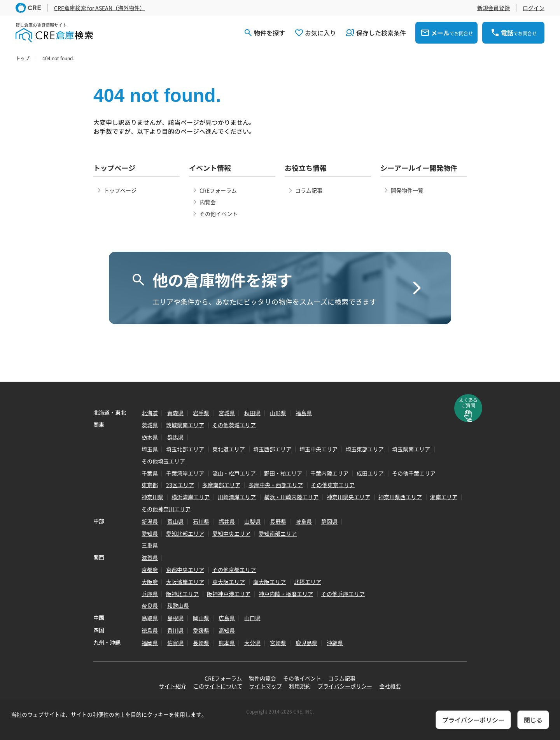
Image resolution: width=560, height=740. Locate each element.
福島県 (304, 413)
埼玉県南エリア (411, 449)
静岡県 (329, 521)
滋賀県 (150, 558)
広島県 (227, 618)
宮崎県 (278, 643)
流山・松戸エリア (234, 473)
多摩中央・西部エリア (276, 485)
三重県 (150, 545)
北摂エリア (308, 582)
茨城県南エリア (185, 425)
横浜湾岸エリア (191, 497)
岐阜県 (304, 521)
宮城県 (227, 413)
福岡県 (150, 643)
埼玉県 (150, 449)
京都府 (150, 570)
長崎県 (201, 643)
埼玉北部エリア (185, 449)
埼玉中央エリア (318, 449)
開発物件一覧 (407, 190)
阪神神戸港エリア (229, 594)
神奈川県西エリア (400, 497)
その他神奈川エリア (166, 509)
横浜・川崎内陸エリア (291, 497)
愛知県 (150, 533)
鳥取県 (150, 618)
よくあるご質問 (468, 403)
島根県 (175, 618)
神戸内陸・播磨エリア (286, 594)
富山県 (175, 521)
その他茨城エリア (234, 425)
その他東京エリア (333, 485)
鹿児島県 (306, 643)
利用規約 (300, 686)
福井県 (227, 521)
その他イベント (219, 214)
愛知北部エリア (185, 533)
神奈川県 (152, 497)
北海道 (150, 413)
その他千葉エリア (414, 473)
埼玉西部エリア (272, 449)
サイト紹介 (173, 686)
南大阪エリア (269, 582)
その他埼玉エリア (163, 461)
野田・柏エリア (283, 473)
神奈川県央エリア (348, 497)
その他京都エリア (234, 570)
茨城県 (150, 425)
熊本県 (227, 643)
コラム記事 (309, 190)
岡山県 (201, 618)
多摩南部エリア (221, 485)
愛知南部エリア (278, 533)
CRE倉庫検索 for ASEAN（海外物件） (100, 8)
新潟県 (150, 521)
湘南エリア (444, 497)
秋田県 (252, 413)
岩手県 (201, 413)
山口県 (252, 618)
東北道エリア (229, 449)
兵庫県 (150, 594)
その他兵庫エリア (343, 594)
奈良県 (150, 605)
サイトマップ (266, 686)
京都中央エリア (185, 570)
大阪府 (150, 582)
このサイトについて (218, 686)
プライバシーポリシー (345, 686)
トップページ (120, 190)
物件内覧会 (262, 678)
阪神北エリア (182, 594)
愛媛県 (201, 630)
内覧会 (208, 202)
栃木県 (150, 437)
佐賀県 (175, 643)
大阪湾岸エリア (185, 582)
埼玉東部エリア (365, 449)
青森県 (175, 413)
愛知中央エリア (231, 533)
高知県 (227, 630)
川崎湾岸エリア (237, 497)
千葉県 (150, 473)
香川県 (175, 630)
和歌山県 (178, 605)
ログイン (534, 8)
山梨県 (252, 521)
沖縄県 (335, 643)
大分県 (252, 643)
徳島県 (150, 630)
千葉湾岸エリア (185, 473)
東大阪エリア (229, 582)
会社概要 (390, 686)
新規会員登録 (493, 8)
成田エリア (370, 473)
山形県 (278, 413)
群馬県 (175, 437)
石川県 (201, 521)
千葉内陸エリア (329, 473)
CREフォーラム (218, 190)
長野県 (278, 521)
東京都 (150, 485)
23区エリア (180, 485)
